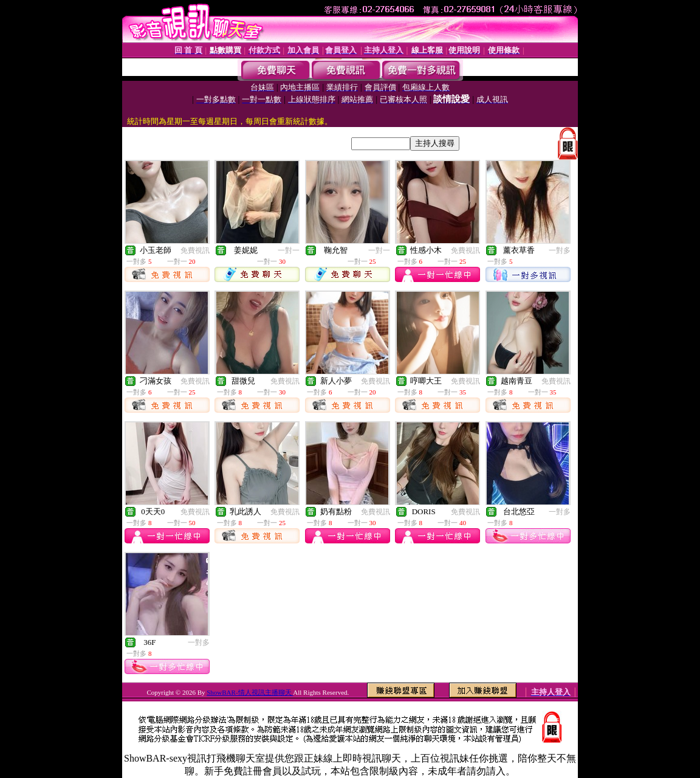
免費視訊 (195, 250)
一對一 (289, 250)
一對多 (560, 250)
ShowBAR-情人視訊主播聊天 (250, 692)
